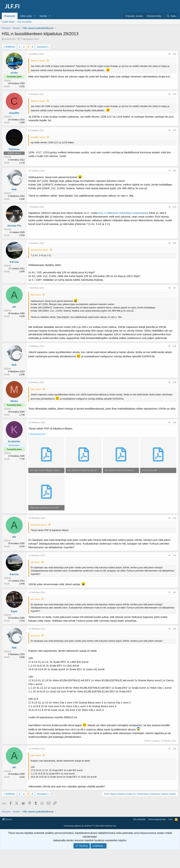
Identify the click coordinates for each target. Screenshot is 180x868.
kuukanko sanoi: (39, 525)
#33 (175, 130)
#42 (175, 555)
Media (43, 16)
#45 (175, 749)
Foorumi (10, 16)
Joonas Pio (10, 39)
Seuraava (42, 47)
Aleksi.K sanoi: (38, 61)
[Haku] (171, 16)
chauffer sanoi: (38, 137)
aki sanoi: (35, 562)
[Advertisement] (90, 825)
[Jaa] (169, 54)
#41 (175, 518)
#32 (175, 94)
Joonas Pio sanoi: (40, 250)
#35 (175, 207)
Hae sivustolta (24, 22)
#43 (175, 592)
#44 (175, 629)
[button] (35, 16)
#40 (175, 423)
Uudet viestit (8, 22)
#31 (175, 54)
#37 (175, 288)
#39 (175, 382)
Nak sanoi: (36, 295)
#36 (175, 243)
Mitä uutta (26, 16)
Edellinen (10, 47)
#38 (175, 346)
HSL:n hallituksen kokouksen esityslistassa (123, 213)
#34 (175, 171)
